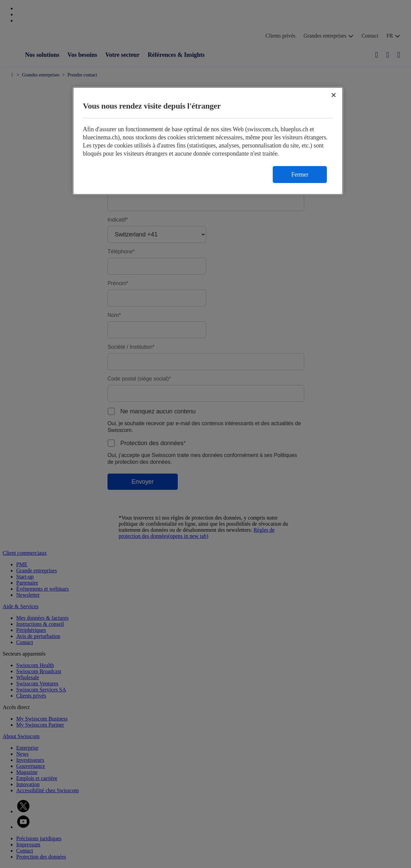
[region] (208, 141)
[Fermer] (334, 95)
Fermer (300, 175)
